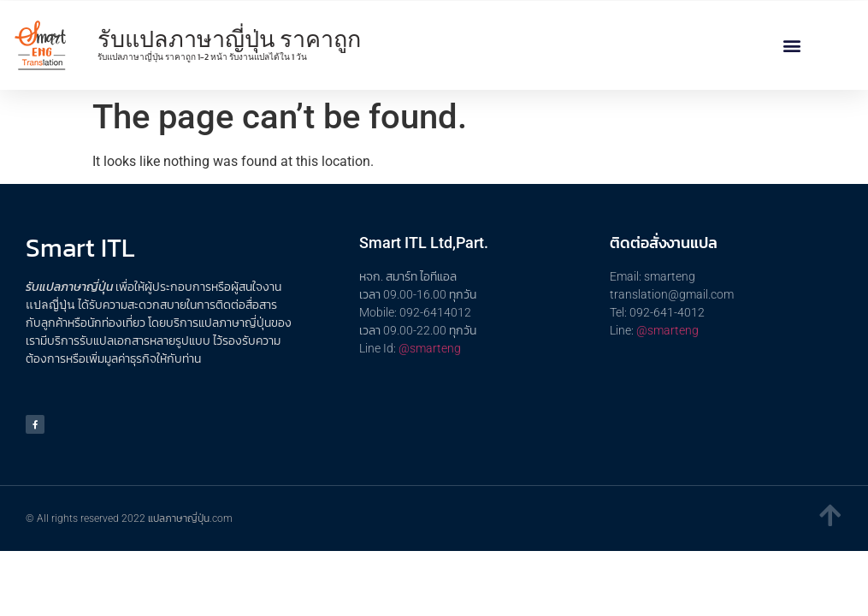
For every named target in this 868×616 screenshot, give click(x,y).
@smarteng (430, 348)
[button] (792, 46)
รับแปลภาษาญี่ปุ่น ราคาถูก (229, 39)
